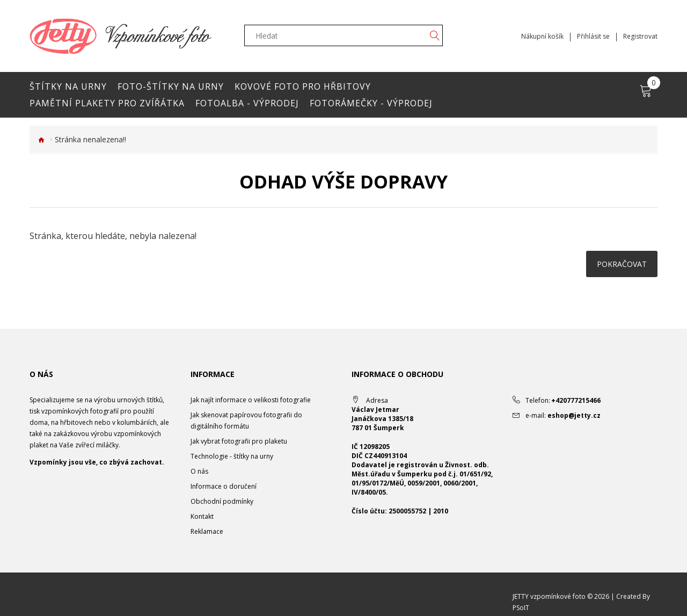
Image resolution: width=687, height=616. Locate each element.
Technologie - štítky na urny (232, 456)
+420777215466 (576, 400)
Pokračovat (622, 264)
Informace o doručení (224, 486)
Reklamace (207, 531)
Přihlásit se (593, 37)
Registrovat (640, 37)
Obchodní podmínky (222, 501)
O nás (199, 471)
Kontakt (202, 516)
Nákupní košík (542, 37)
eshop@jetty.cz (574, 415)
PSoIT (521, 608)
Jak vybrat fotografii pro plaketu (239, 441)
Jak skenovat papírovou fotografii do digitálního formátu (246, 421)
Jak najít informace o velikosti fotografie (251, 400)
